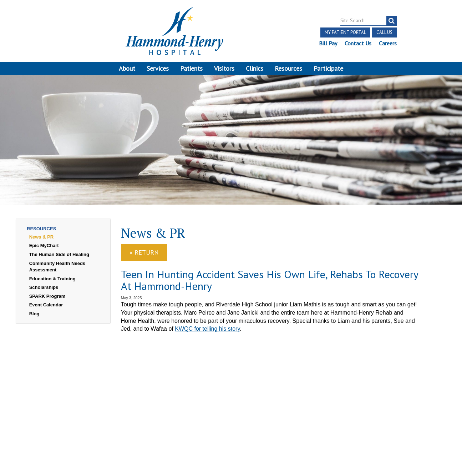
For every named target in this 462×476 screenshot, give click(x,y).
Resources (288, 68)
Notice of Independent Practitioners (80, 399)
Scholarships (44, 292)
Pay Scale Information (231, 456)
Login (112, 416)
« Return (144, 257)
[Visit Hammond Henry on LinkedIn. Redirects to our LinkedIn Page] (94, 384)
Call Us (384, 32)
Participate (328, 68)
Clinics (255, 68)
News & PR (42, 241)
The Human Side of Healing (59, 259)
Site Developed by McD (231, 422)
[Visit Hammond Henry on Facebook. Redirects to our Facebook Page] (60, 384)
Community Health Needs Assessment (57, 271)
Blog (34, 318)
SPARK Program (47, 300)
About (127, 68)
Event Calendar (46, 309)
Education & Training (52, 283)
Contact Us (358, 43)
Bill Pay (328, 43)
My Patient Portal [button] (345, 32)
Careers (387, 43)
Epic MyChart (44, 250)
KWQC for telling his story (207, 333)
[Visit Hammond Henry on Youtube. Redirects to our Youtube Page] (78, 384)
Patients (191, 68)
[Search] (391, 21)
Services (158, 68)
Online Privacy (82, 416)
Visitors (224, 68)
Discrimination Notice (74, 408)
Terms (22, 399)
